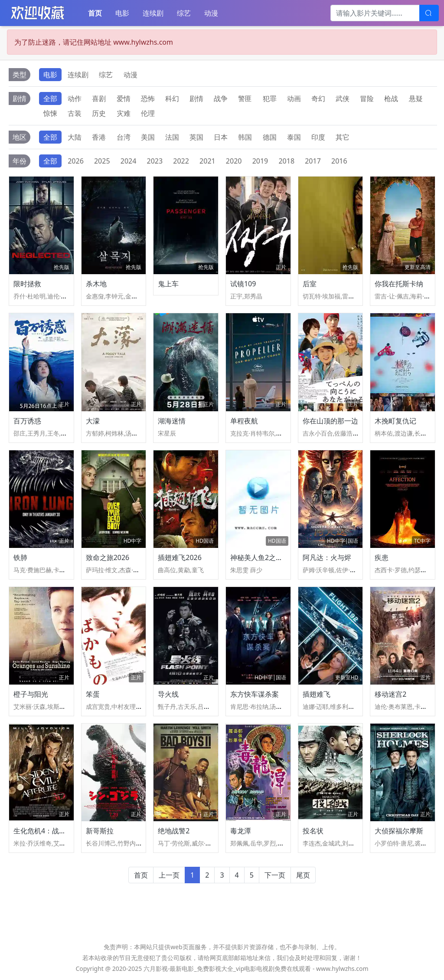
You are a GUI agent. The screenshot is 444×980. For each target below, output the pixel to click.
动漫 (211, 13)
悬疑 (416, 98)
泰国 (294, 137)
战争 (221, 98)
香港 (99, 137)
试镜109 (243, 284)
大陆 (75, 137)
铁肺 (20, 557)
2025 (102, 161)
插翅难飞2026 (180, 557)
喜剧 (99, 98)
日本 (221, 137)
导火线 (168, 694)
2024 (129, 161)
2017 (313, 161)
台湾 (124, 137)
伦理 (148, 113)
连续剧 (153, 13)
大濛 (93, 421)
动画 (294, 98)
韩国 (245, 137)
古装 (75, 113)
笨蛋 (93, 694)
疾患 (382, 557)
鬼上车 (168, 284)
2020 (234, 161)
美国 (148, 137)
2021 (207, 161)
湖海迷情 (172, 421)
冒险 (367, 98)
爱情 (124, 98)
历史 (99, 113)
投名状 (313, 831)
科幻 (172, 98)
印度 (318, 137)
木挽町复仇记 (395, 421)
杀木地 (96, 284)
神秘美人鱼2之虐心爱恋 (267, 557)
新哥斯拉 (100, 831)
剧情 (196, 98)
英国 (196, 137)
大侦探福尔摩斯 (399, 831)
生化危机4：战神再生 (47, 831)
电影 (122, 13)
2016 (339, 161)
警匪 (245, 98)
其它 (343, 137)
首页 (95, 13)
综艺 (184, 13)
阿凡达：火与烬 (327, 557)
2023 (155, 161)
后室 (310, 284)
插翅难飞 (317, 694)
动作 (75, 98)
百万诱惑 (27, 421)
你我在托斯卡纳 (399, 284)
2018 (286, 161)
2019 (260, 161)
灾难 (124, 113)
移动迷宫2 (390, 694)
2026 (76, 161)
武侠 (343, 98)
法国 (172, 137)
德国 (270, 137)
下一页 (275, 875)
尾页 (303, 875)
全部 (50, 98)
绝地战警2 (174, 831)
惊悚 (50, 113)
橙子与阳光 (31, 694)
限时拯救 (27, 284)
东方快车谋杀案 (255, 694)
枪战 (391, 98)
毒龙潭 (241, 831)
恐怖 (148, 98)
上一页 (169, 875)
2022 (181, 161)
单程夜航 (244, 421)
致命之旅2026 (108, 557)
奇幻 (318, 98)
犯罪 (270, 98)
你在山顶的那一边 (330, 421)
